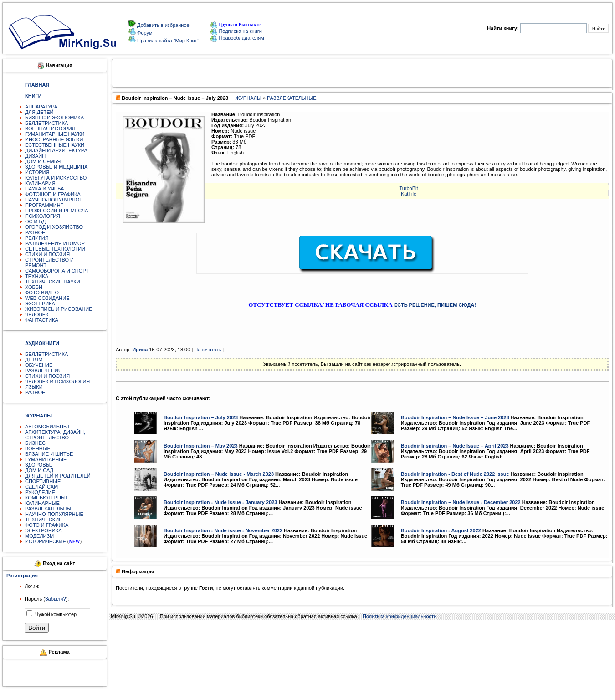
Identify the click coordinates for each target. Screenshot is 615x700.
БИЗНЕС (35, 443)
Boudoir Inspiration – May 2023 (201, 446)
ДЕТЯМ (34, 360)
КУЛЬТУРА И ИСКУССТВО (56, 178)
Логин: (32, 586)
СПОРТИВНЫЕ (43, 481)
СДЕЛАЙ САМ (41, 487)
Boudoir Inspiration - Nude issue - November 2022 (223, 530)
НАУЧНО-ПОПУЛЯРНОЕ (54, 200)
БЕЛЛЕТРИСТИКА (46, 123)
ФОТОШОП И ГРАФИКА (53, 194)
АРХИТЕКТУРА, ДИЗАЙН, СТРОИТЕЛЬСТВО (55, 435)
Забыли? (56, 599)
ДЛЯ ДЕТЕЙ (39, 112)
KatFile (409, 194)
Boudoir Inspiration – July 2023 (201, 417)
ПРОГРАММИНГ (44, 205)
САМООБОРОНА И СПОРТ (57, 271)
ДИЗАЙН (35, 156)
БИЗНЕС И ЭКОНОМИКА (54, 118)
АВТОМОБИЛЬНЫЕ (48, 427)
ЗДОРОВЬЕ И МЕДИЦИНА (56, 167)
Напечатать (208, 350)
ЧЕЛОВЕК (37, 314)
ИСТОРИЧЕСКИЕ (46, 541)
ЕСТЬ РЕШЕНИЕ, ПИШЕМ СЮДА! (435, 305)
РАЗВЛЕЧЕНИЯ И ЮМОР (55, 243)
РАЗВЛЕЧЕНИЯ (44, 371)
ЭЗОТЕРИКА (40, 304)
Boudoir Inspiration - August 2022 (441, 530)
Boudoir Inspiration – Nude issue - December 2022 (461, 502)
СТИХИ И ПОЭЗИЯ (47, 254)
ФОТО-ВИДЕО (42, 293)
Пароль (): (47, 599)
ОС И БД (35, 221)
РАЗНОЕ (35, 232)
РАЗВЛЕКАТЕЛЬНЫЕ (50, 509)
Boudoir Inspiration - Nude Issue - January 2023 (220, 502)
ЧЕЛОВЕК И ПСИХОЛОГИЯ (57, 381)
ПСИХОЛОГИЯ (43, 216)
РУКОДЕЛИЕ (40, 492)
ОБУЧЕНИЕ (39, 365)
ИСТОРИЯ (37, 172)
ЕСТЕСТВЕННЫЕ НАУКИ (55, 145)
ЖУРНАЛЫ (248, 98)
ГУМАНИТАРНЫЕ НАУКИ (55, 134)
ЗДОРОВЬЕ (39, 465)
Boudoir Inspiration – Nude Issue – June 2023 (455, 417)
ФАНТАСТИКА (42, 320)
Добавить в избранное (163, 25)
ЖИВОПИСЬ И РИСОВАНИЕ (59, 309)
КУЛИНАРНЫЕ (42, 503)
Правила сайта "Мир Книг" (167, 41)
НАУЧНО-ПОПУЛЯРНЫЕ (54, 514)
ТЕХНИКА (37, 276)
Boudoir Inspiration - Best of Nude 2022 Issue (455, 474)
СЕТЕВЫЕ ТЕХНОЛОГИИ (55, 249)
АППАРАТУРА (41, 107)
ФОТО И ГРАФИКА (47, 525)
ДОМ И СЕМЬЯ (43, 161)
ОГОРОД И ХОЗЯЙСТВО (54, 227)
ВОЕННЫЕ (38, 448)
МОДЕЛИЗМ (39, 536)
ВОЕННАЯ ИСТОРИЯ (50, 129)
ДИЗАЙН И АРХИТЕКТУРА (56, 150)
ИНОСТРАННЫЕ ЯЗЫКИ (54, 139)
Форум (144, 33)
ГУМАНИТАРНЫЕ (46, 459)
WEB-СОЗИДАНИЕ (47, 298)
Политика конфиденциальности (400, 616)
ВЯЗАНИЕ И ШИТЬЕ (49, 454)
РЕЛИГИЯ (37, 238)
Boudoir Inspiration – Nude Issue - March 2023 (219, 474)
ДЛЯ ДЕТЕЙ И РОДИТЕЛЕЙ (58, 476)
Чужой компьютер (55, 614)
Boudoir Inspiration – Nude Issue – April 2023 (455, 446)
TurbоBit (408, 188)
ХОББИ (34, 287)
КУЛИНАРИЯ (40, 183)
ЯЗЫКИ (34, 387)
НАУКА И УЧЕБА (45, 189)
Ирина (140, 350)
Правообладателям (237, 38)
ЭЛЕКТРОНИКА (43, 530)
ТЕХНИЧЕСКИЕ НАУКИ (53, 282)
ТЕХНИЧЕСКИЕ (44, 520)
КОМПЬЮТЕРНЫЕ (47, 498)
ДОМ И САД (39, 470)
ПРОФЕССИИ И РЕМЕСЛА (56, 211)
